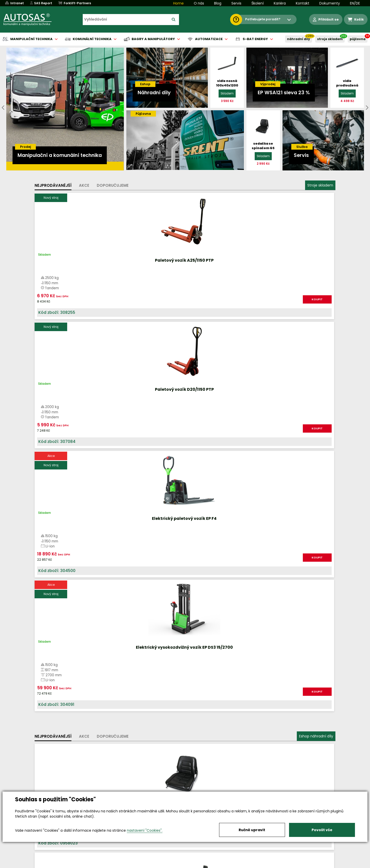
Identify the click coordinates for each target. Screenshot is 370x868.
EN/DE (355, 3)
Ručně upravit (252, 830)
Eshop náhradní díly (316, 349)
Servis (236, 3)
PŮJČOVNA (358, 39)
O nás (199, 3)
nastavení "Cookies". (145, 830)
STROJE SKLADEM (330, 39)
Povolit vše (322, 830)
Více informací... (285, 565)
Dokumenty (330, 3)
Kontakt (303, 3)
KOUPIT (91, 305)
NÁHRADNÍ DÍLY (299, 39)
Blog (218, 3)
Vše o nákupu (52, 864)
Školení (258, 3)
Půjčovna (194, 864)
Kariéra (280, 3)
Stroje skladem (320, 185)
